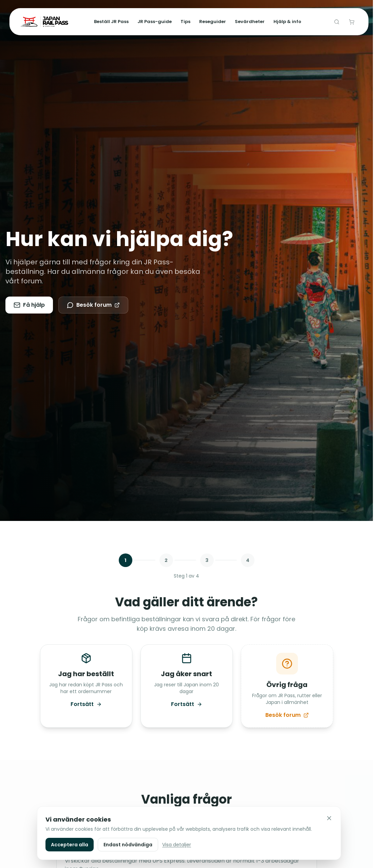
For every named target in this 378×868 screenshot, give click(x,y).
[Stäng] (329, 818)
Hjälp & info (287, 22)
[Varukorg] (352, 22)
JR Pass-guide (155, 22)
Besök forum (93, 305)
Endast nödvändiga (128, 845)
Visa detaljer (177, 845)
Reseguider (213, 22)
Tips (185, 22)
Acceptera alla (70, 845)
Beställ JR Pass (111, 22)
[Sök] (337, 22)
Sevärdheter (250, 22)
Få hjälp (29, 305)
